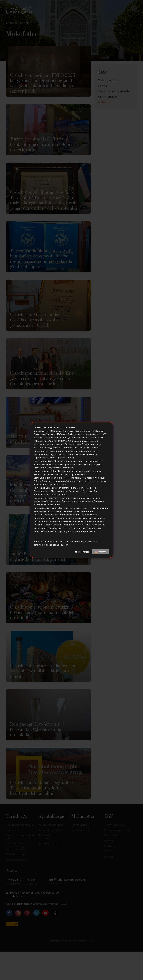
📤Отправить (101, 552)
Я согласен (84, 552)
